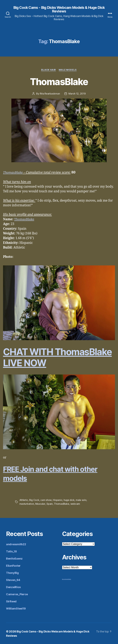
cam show (46, 500)
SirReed (11, 601)
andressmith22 (16, 544)
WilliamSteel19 (16, 608)
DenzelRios (13, 587)
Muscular (40, 504)
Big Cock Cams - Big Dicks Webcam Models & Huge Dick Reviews (59, 9)
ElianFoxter (13, 566)
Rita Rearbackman (50, 94)
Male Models (68, 70)
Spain (49, 504)
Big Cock (34, 500)
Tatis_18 (11, 551)
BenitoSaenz (14, 558)
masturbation (27, 504)
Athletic (24, 500)
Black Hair (49, 70)
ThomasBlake (59, 82)
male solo (81, 500)
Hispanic (58, 500)
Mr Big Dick (69, 579)
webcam (75, 504)
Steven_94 (13, 580)
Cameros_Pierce (17, 594)
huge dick (69, 500)
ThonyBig (12, 573)
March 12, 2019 (77, 94)
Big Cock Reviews (65, 579)
